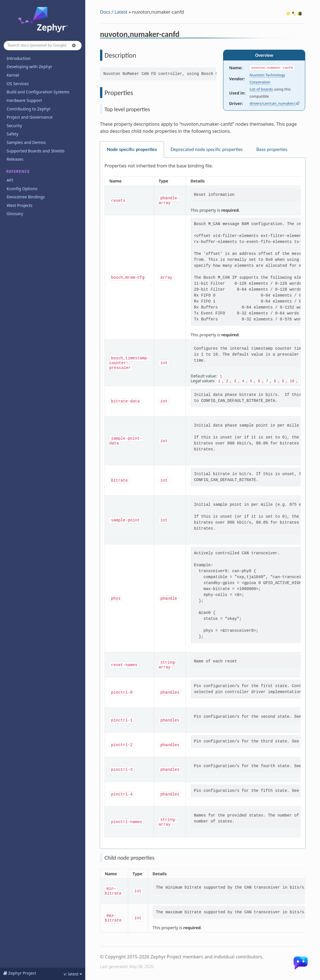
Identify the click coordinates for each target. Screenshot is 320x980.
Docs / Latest (114, 12)
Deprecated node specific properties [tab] (207, 150)
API (10, 180)
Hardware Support (24, 100)
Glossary (15, 214)
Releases (15, 159)
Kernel (13, 75)
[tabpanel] (203, 503)
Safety (13, 134)
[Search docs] (43, 46)
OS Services (18, 84)
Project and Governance (29, 117)
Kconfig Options (22, 189)
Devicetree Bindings (26, 197)
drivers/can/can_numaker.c (273, 103)
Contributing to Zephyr (29, 109)
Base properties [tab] (272, 150)
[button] (74, 45)
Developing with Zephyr (29, 67)
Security (14, 126)
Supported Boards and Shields (36, 151)
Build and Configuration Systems (38, 92)
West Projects (19, 205)
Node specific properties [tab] (132, 150)
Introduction (19, 58)
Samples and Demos (26, 142)
